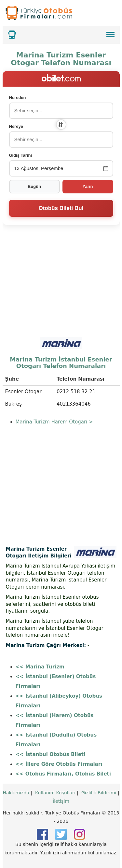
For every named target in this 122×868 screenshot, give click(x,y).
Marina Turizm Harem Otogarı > (54, 422)
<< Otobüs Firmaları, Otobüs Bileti (63, 774)
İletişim (61, 801)
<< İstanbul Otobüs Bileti (51, 754)
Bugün (34, 186)
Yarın (88, 186)
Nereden (18, 98)
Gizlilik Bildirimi (99, 793)
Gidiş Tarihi (21, 155)
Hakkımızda (16, 793)
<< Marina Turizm (40, 667)
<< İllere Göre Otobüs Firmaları (59, 764)
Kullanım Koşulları (55, 793)
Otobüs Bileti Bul (61, 208)
